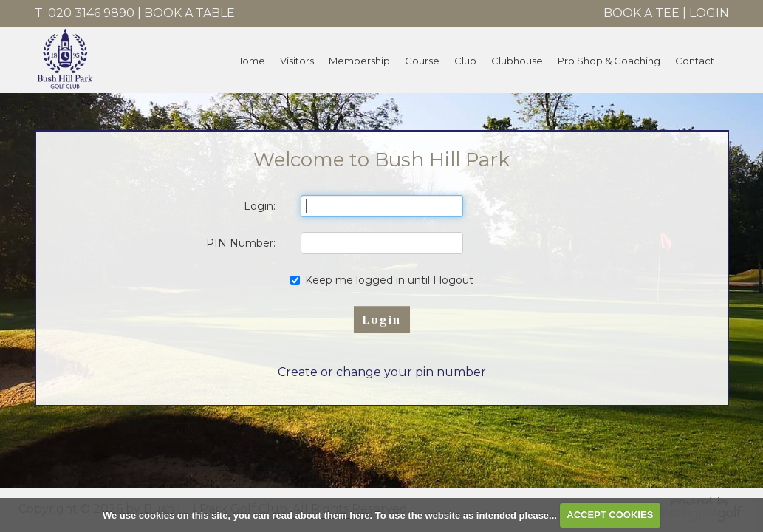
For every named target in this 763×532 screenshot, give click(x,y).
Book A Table (189, 13)
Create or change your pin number (382, 372)
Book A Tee (641, 13)
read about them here (321, 515)
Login (709, 13)
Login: (260, 206)
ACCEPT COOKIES (610, 515)
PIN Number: (241, 243)
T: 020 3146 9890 (85, 13)
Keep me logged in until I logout (382, 280)
